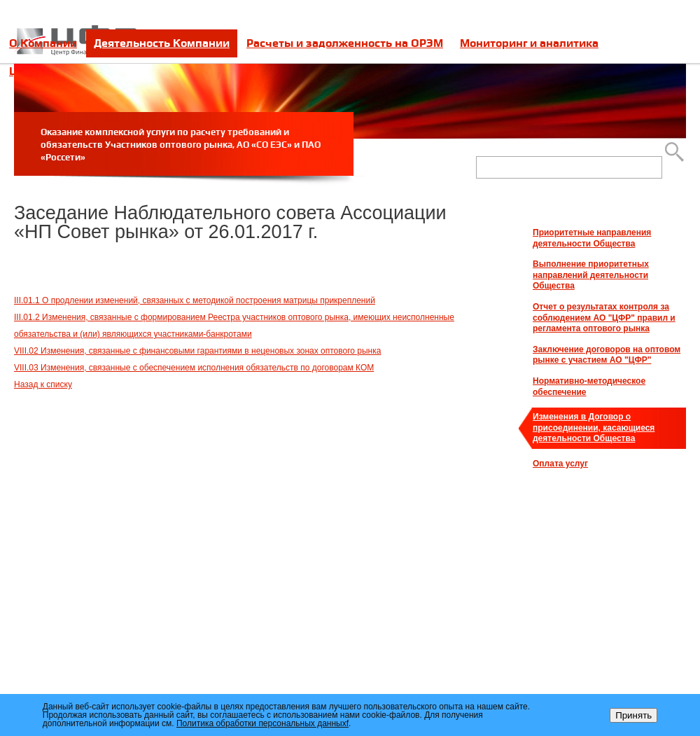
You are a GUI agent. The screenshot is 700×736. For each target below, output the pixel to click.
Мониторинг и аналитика (529, 43)
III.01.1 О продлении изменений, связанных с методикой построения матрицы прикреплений (195, 300)
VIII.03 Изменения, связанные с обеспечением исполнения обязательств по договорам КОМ (194, 368)
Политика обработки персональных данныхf (262, 723)
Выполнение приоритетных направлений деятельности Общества (591, 275)
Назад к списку (43, 384)
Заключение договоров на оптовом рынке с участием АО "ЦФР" (607, 355)
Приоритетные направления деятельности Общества (592, 238)
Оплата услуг (560, 464)
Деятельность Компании (162, 43)
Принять (633, 715)
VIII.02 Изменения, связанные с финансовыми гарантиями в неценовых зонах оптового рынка (197, 351)
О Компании (43, 43)
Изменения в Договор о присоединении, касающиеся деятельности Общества (594, 428)
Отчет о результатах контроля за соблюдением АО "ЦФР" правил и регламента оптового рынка (604, 318)
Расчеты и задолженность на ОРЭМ (345, 43)
